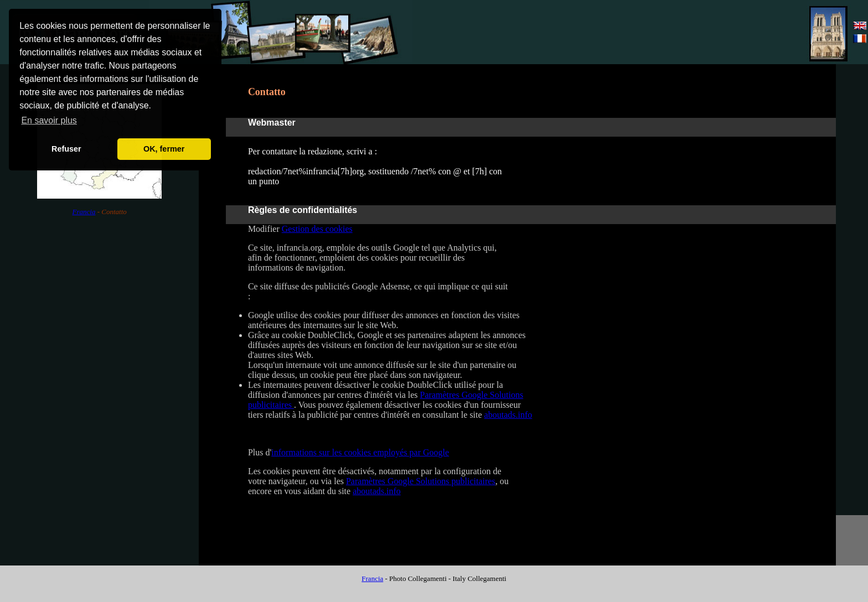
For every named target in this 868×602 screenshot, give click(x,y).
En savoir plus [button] (49, 120)
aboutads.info (508, 415)
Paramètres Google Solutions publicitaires (421, 481)
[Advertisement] (671, 32)
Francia (84, 212)
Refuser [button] (66, 149)
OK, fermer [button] (164, 149)
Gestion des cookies (317, 229)
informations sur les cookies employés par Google (360, 452)
